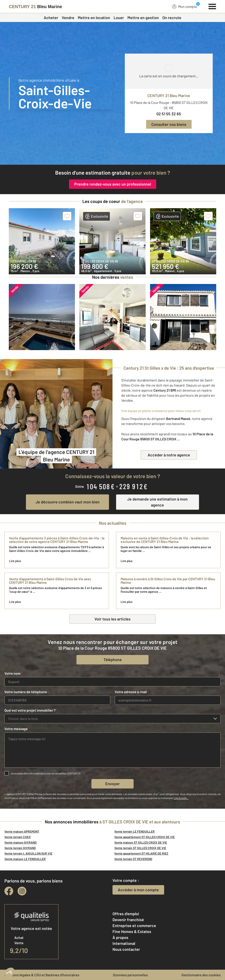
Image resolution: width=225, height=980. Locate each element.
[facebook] (9, 891)
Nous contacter (126, 949)
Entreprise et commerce (134, 926)
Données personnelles (130, 975)
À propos (120, 937)
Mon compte (185, 6)
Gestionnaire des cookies (201, 975)
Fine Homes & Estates (132, 931)
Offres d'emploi (126, 914)
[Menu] (212, 6)
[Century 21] (35, 7)
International (124, 943)
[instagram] (22, 891)
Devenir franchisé (128, 920)
